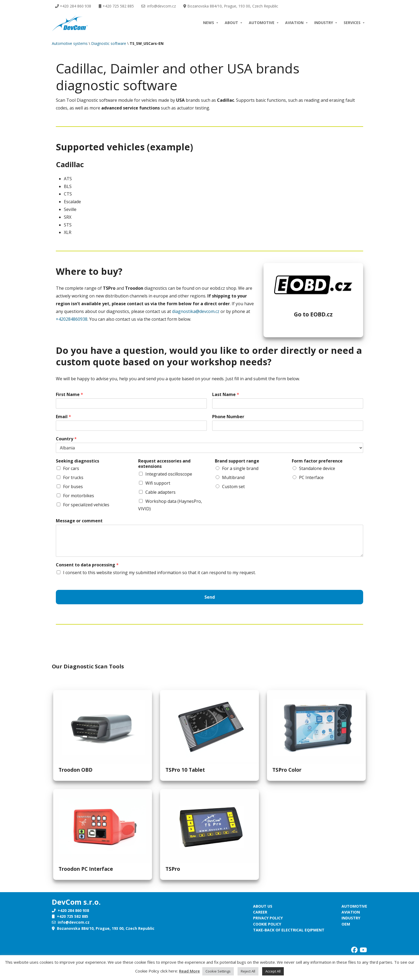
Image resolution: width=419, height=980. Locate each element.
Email (63, 417)
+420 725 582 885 (116, 6)
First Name (69, 395)
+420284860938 (72, 319)
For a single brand (240, 468)
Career (260, 912)
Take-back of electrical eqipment (289, 930)
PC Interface (311, 477)
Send (210, 597)
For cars (71, 468)
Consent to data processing (87, 565)
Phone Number (228, 417)
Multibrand (233, 477)
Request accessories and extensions (164, 464)
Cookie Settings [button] (218, 971)
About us (263, 906)
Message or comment (79, 521)
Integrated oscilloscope (169, 474)
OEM (346, 924)
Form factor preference (317, 461)
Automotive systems (70, 43)
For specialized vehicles (86, 505)
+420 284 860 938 (73, 6)
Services (352, 23)
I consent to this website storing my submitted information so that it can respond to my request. (159, 573)
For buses (73, 487)
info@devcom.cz (159, 6)
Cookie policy (267, 924)
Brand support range (237, 461)
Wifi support (158, 483)
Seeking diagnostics (77, 461)
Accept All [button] (273, 971)
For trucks (73, 477)
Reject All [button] (248, 971)
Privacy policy (268, 918)
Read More (189, 971)
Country (66, 439)
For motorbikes (79, 496)
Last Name (226, 395)
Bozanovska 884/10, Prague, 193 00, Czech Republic (231, 6)
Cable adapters (160, 492)
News (209, 23)
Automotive (262, 23)
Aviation (294, 23)
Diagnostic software (109, 43)
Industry (324, 23)
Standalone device (317, 468)
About (231, 23)
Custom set (233, 487)
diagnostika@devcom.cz (196, 311)
